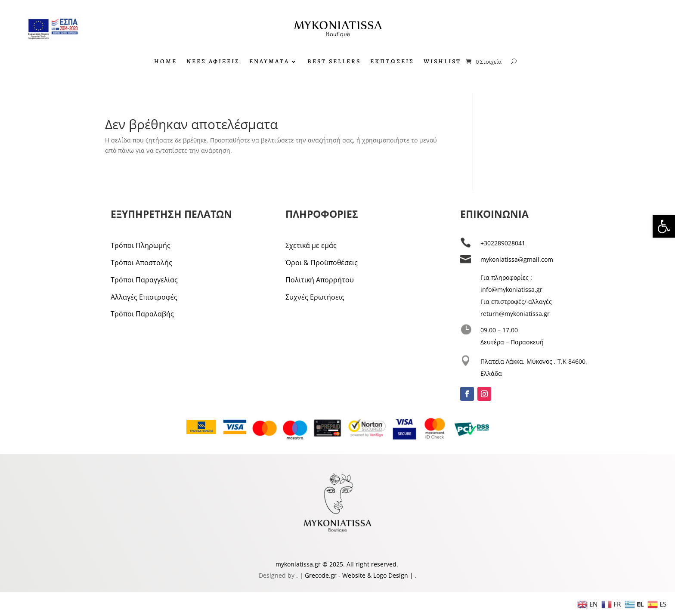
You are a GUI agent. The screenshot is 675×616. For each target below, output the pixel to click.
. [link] (298, 575)
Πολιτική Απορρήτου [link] (320, 280)
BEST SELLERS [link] (334, 62)
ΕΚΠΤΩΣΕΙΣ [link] (392, 62)
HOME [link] (166, 62)
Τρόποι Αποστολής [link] (141, 263)
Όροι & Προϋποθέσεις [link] (322, 263)
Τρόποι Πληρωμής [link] (141, 245)
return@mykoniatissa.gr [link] (515, 314)
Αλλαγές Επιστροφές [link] (144, 297)
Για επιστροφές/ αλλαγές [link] (516, 302)
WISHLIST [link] (442, 62)
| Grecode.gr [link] (318, 575)
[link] (664, 226)
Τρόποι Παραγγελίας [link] (144, 280)
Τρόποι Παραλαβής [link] (142, 314)
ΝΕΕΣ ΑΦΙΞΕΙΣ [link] (213, 62)
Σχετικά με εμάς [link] (311, 245)
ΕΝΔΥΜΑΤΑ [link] (269, 62)
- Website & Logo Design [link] (372, 575)
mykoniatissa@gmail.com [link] (517, 259)
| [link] (412, 575)
